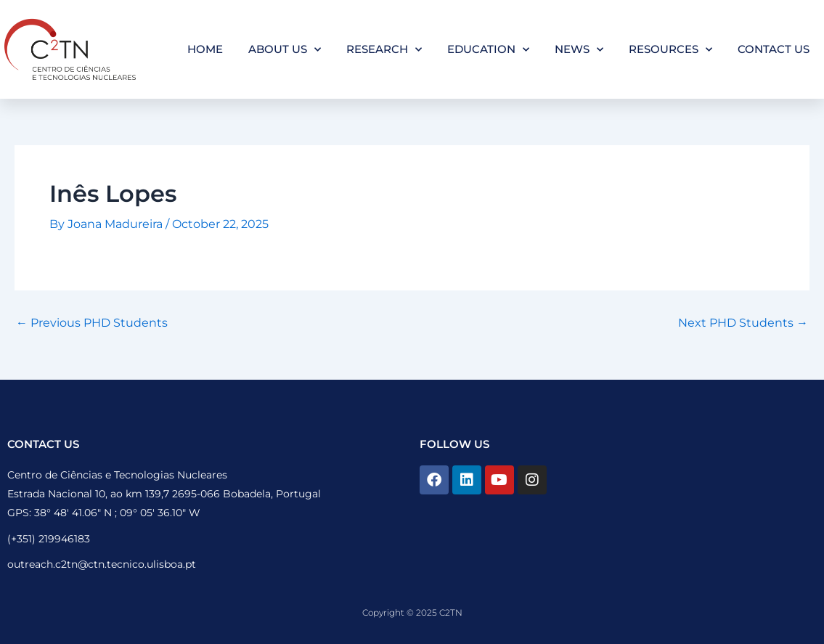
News (579, 50)
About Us (285, 50)
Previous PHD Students (92, 323)
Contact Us (774, 49)
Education (488, 50)
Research (384, 50)
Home (205, 49)
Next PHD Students (743, 323)
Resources (670, 50)
